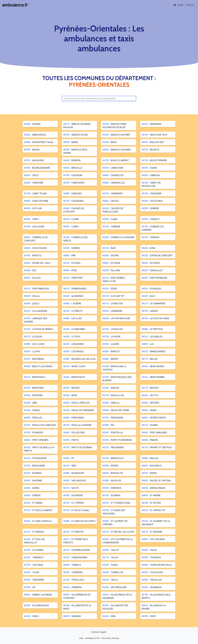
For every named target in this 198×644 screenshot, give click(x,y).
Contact (190, 5)
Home (178, 5)
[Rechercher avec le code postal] (99, 98)
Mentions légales (99, 632)
